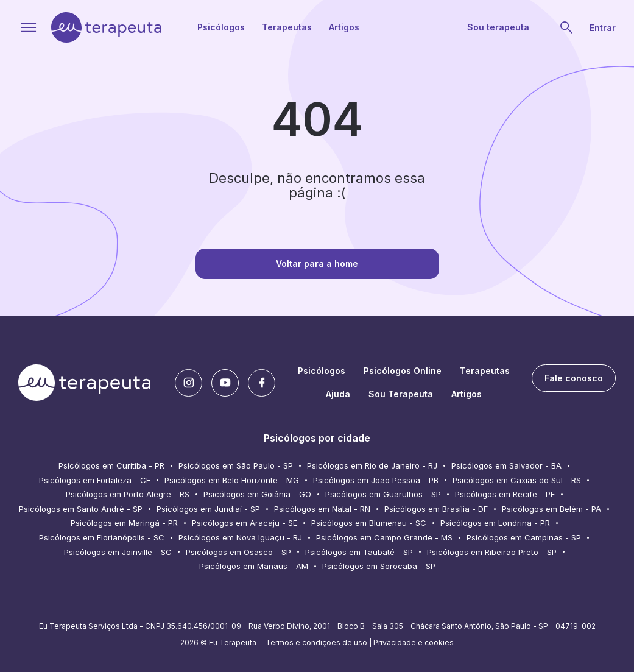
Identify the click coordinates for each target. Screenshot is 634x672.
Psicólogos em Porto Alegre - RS (128, 494)
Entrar (603, 28)
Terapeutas (287, 27)
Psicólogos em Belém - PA (551, 509)
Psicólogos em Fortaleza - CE (95, 480)
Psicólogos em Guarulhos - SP (383, 494)
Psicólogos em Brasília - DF (436, 509)
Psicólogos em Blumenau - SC (369, 523)
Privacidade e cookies (414, 642)
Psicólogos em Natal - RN (322, 509)
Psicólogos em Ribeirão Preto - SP (492, 552)
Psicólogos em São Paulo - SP (236, 465)
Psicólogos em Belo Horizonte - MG (232, 480)
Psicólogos (221, 27)
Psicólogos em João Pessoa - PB (376, 480)
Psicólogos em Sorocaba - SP (379, 566)
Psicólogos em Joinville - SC (118, 552)
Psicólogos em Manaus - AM (254, 566)
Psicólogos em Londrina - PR (495, 523)
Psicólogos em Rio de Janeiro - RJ (372, 465)
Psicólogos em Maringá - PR (124, 523)
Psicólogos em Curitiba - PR (111, 465)
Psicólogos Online (403, 371)
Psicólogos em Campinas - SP (524, 537)
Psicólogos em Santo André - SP (81, 509)
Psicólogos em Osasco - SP (238, 552)
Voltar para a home (317, 263)
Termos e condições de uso (316, 642)
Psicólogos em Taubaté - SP (359, 552)
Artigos (344, 27)
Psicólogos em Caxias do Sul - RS (517, 480)
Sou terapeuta (498, 27)
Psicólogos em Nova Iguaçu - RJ (240, 537)
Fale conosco (574, 378)
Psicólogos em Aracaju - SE (245, 523)
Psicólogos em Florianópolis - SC (102, 537)
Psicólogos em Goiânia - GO (257, 494)
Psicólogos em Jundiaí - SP (208, 509)
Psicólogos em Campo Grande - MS (384, 537)
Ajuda (338, 394)
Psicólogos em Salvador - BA (506, 465)
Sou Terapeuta (401, 394)
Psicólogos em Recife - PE (505, 494)
